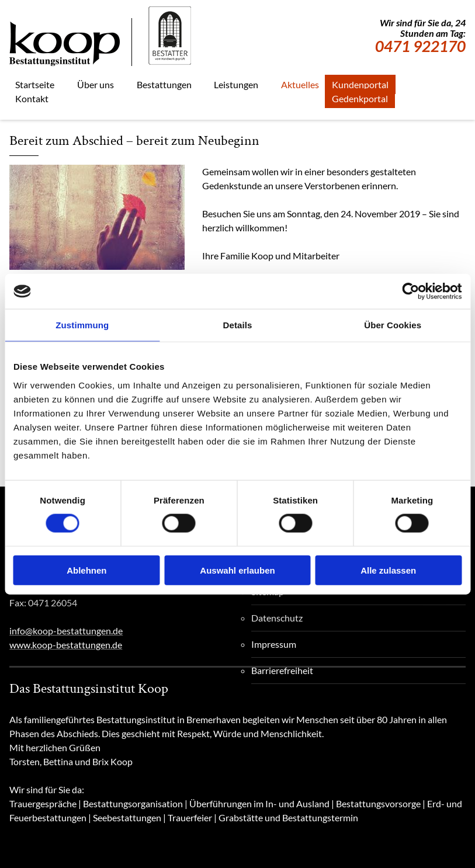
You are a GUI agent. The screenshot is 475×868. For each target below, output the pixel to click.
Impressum (274, 644)
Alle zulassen (388, 570)
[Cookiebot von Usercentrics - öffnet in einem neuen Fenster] (410, 291)
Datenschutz (277, 618)
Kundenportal (360, 84)
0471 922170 (420, 46)
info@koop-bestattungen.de (66, 631)
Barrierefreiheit (282, 670)
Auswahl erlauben (237, 570)
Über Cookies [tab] (393, 325)
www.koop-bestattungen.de (66, 645)
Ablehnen (86, 570)
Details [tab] (238, 325)
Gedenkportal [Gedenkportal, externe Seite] (360, 98)
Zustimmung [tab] (82, 325)
